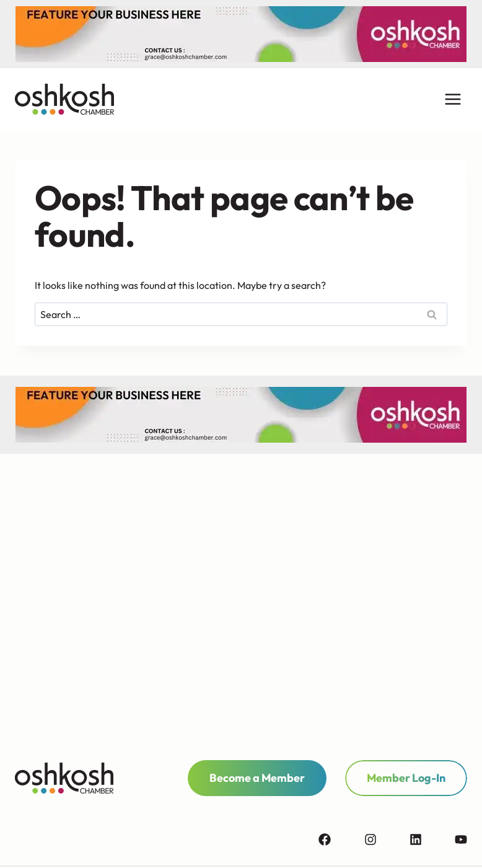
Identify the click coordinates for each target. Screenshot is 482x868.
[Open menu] (453, 100)
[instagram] (386, 839)
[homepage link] (64, 778)
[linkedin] (431, 839)
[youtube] (461, 839)
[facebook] (340, 839)
